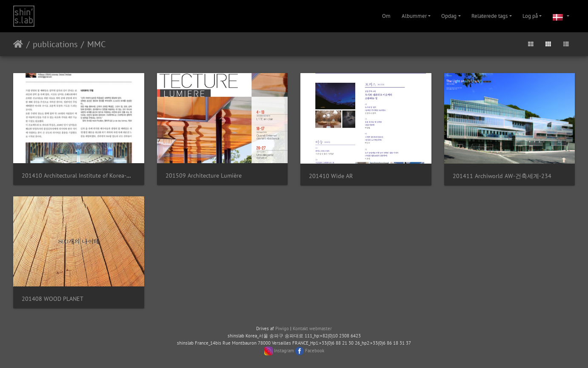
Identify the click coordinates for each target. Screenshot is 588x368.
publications (55, 44)
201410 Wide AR (331, 176)
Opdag (449, 16)
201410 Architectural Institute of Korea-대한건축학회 (92, 175)
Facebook (315, 351)
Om (386, 16)
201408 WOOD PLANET (53, 299)
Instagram (284, 351)
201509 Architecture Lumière (204, 175)
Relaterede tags (490, 16)
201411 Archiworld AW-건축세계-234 (502, 176)
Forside (18, 44)
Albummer (414, 16)
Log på (530, 16)
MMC (96, 44)
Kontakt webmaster (312, 328)
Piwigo (282, 328)
